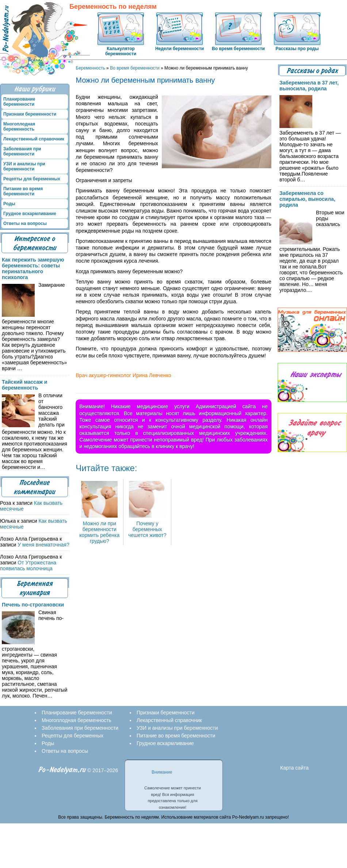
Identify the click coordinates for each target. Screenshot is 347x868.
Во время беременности (238, 49)
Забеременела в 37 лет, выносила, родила (309, 86)
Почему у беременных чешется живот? (147, 526)
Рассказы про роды (297, 49)
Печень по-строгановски (33, 605)
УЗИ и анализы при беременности (24, 166)
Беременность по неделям (113, 7)
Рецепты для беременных (32, 179)
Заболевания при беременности (22, 151)
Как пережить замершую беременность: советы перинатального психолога (33, 268)
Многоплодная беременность (19, 127)
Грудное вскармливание (30, 214)
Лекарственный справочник (34, 139)
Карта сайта (294, 768)
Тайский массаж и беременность (24, 385)
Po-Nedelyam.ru (62, 770)
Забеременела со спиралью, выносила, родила (307, 199)
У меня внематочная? (43, 545)
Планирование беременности (19, 102)
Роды (9, 204)
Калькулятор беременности (121, 51)
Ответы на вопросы (25, 223)
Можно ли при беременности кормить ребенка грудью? (99, 529)
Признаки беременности (30, 114)
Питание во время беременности (23, 191)
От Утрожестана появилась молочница (28, 565)
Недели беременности (180, 49)
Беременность (90, 68)
